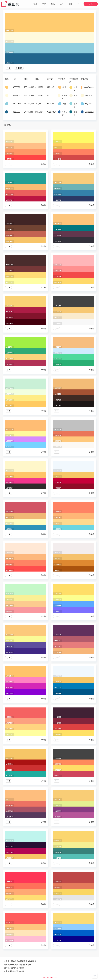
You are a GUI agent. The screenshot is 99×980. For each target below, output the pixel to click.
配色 (53, 4)
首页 (35, 4)
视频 (70, 4)
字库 (44, 4)
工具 (62, 4)
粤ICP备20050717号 (50, 977)
